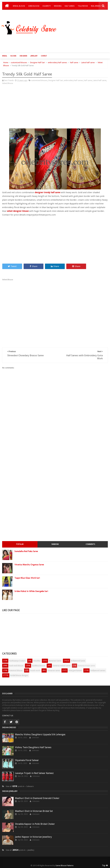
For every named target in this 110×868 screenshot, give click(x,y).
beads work (35, 670)
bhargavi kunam (75, 670)
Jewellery (34, 56)
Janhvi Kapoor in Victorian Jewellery (33, 837)
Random (55, 544)
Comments (90, 544)
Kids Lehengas (19, 13)
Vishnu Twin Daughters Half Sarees (33, 747)
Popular (20, 544)
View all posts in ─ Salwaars (20, 786)
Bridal (5, 56)
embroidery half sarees (57, 63)
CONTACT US (8, 716)
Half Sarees (70, 6)
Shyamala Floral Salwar (27, 760)
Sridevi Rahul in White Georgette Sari (31, 591)
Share (34, 266)
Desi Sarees (23, 56)
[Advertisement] (56, 43)
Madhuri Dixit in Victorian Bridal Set (34, 811)
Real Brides (96, 6)
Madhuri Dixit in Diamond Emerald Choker (37, 798)
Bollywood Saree (78, 661)
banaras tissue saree (87, 666)
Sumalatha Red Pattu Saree (26, 551)
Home (6, 63)
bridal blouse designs (19, 675)
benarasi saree (54, 670)
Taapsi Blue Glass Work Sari (27, 578)
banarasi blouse (16, 670)
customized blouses (19, 63)
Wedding (58, 6)
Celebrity (47, 6)
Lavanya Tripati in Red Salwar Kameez (34, 773)
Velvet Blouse (8, 83)
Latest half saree (88, 63)
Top (105, 865)
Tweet (12, 266)
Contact (44, 56)
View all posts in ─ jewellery (20, 850)
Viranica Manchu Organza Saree (29, 565)
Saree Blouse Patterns (65, 865)
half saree (74, 63)
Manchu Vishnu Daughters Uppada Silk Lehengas (40, 734)
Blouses (13, 56)
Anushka (37, 661)
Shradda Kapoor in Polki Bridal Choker (35, 824)
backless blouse (39, 666)
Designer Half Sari (37, 63)
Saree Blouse (34, 6)
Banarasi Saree (55, 661)
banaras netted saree (62, 666)
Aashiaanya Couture (17, 661)
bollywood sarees (98, 670)
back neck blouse (16, 666)
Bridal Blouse (19, 6)
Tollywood (83, 6)
